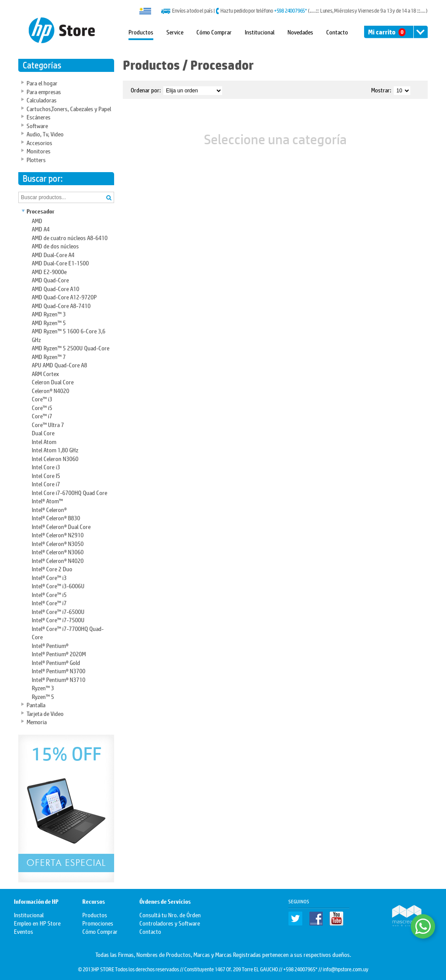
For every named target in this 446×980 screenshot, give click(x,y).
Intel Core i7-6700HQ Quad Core (69, 492)
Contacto (337, 32)
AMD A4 (41, 229)
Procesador (41, 212)
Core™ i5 (42, 407)
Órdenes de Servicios (165, 902)
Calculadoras (42, 100)
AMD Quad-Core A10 (56, 288)
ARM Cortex (45, 373)
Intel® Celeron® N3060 (58, 551)
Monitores (39, 151)
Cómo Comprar (214, 32)
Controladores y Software (170, 923)
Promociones (98, 923)
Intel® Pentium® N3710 (59, 679)
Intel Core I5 (46, 475)
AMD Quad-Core (50, 280)
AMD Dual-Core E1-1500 (60, 263)
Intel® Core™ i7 (49, 602)
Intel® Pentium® (50, 645)
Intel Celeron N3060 (55, 458)
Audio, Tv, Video (45, 134)
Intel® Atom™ (47, 500)
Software (37, 125)
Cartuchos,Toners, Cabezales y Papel (69, 108)
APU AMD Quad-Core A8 (59, 365)
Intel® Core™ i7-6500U (58, 611)
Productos (141, 32)
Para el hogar (42, 83)
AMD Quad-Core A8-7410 (61, 305)
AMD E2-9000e (49, 271)
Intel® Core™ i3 (49, 577)
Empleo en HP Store (37, 923)
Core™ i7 (42, 415)
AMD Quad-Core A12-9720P (64, 297)
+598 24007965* (291, 10)
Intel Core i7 (46, 483)
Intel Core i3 (46, 466)
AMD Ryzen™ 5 (49, 322)
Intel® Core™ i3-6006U (58, 585)
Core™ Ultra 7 (48, 424)
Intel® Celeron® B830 (56, 517)
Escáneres (39, 117)
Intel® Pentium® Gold (56, 662)
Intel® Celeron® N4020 (58, 560)
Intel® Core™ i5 (49, 594)
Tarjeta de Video (45, 713)
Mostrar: (381, 90)
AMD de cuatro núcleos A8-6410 (70, 237)
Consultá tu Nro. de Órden (170, 914)
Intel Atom (44, 441)
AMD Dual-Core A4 (53, 254)
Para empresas (44, 91)
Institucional (260, 32)
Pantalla (36, 704)
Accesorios (39, 142)
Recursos (94, 902)
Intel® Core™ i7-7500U (58, 619)
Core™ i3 (42, 398)
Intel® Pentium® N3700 (59, 670)
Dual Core (43, 432)
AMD (37, 220)
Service (175, 32)
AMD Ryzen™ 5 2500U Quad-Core (71, 348)
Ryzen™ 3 (43, 687)
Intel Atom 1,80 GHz (55, 449)
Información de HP (36, 902)
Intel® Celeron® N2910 (58, 534)
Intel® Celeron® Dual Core (61, 526)
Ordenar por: (146, 90)
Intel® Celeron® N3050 (58, 543)
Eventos (24, 931)
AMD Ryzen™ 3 (49, 314)
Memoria (37, 721)
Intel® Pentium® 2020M (59, 653)
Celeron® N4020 (51, 390)
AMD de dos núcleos (55, 246)
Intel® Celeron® (49, 509)
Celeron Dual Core (53, 381)
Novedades (300, 32)
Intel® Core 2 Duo (52, 568)
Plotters (36, 159)
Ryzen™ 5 (43, 696)
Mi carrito (387, 32)
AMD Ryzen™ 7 (49, 356)
